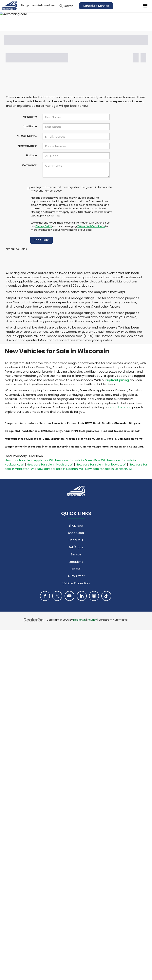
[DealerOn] (34, 620)
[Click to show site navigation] (145, 6)
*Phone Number (27, 146)
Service (76, 554)
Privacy (92, 620)
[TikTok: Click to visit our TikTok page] (106, 596)
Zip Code (31, 155)
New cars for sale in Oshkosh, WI (109, 469)
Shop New (76, 525)
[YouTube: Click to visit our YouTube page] (69, 596)
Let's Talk (41, 240)
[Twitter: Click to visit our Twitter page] (57, 596)
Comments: (29, 165)
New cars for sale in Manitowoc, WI (101, 464)
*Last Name (30, 126)
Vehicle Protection (76, 583)
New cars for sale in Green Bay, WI (80, 460)
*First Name (30, 117)
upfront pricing (118, 380)
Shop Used (76, 533)
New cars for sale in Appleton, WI (29, 460)
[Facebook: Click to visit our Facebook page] (45, 596)
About (76, 569)
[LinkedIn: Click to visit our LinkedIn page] (82, 596)
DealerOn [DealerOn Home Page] (79, 620)
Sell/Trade (76, 547)
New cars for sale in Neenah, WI (60, 469)
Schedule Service (96, 6)
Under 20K (76, 540)
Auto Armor (76, 576)
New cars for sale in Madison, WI (50, 464)
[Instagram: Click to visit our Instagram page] (94, 596)
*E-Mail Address (27, 136)
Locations (76, 562)
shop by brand (121, 407)
